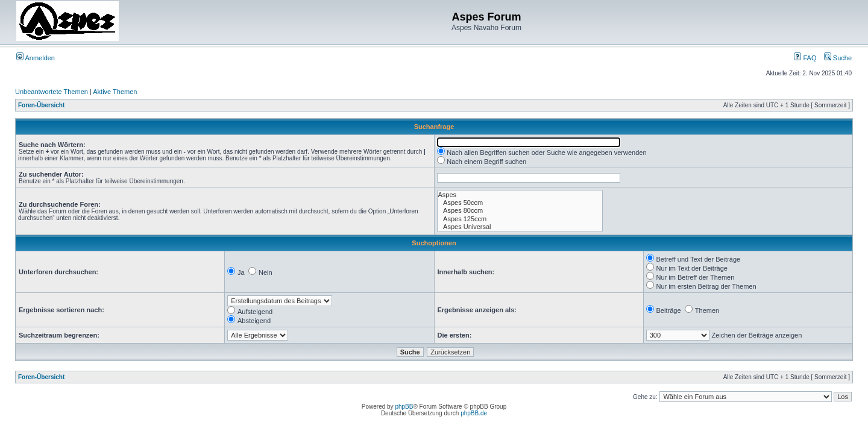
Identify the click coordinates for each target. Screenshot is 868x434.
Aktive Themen (115, 92)
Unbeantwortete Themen (52, 92)
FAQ (805, 58)
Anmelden (36, 58)
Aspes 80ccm (520, 211)
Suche (838, 58)
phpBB (404, 407)
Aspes (520, 195)
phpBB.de (474, 413)
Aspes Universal (520, 227)
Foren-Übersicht (41, 105)
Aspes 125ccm (520, 219)
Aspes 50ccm (520, 203)
